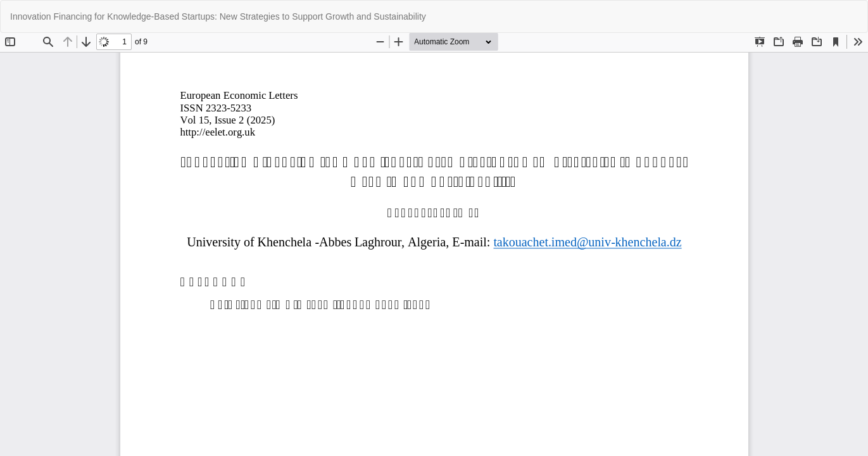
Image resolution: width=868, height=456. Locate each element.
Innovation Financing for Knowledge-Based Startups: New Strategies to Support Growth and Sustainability (218, 16)
